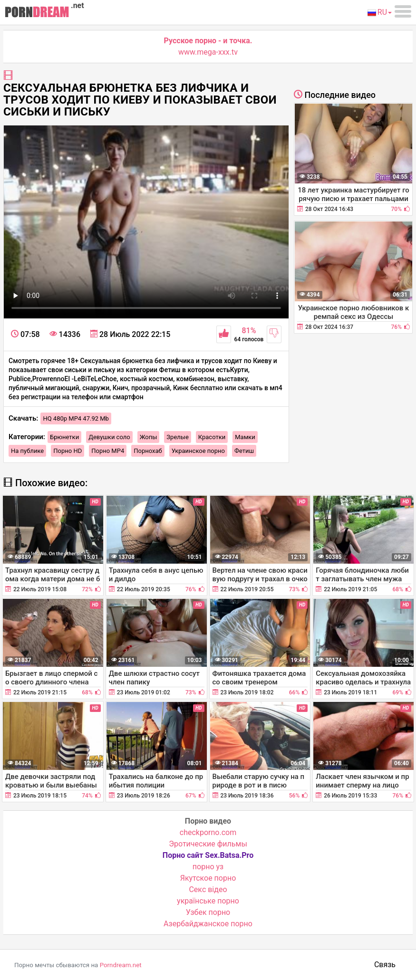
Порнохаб (148, 451)
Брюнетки (64, 437)
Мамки (245, 437)
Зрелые (177, 437)
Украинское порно (198, 451)
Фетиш (244, 451)
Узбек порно (208, 912)
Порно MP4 (108, 451)
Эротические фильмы (208, 844)
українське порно (208, 901)
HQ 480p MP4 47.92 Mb (76, 418)
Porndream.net (121, 965)
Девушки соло (109, 437)
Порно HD (68, 451)
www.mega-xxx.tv (208, 52)
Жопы (149, 437)
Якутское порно (208, 878)
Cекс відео (208, 889)
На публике (27, 451)
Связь (385, 965)
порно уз (208, 867)
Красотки (212, 437)
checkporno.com (208, 832)
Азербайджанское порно (208, 924)
